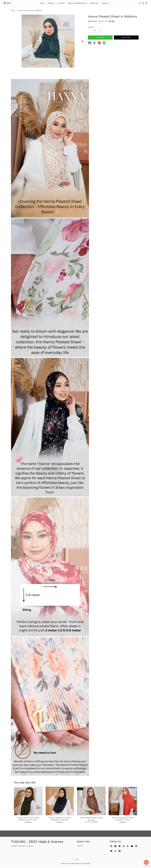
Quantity (91, 28)
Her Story (61, 3)
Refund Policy (76, 864)
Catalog (51, 3)
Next (82, 42)
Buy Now (100, 38)
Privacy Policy (86, 864)
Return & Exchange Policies (78, 3)
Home (42, 3)
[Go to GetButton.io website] (146, 866)
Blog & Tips (94, 3)
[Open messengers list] (146, 862)
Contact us (105, 3)
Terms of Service (66, 864)
